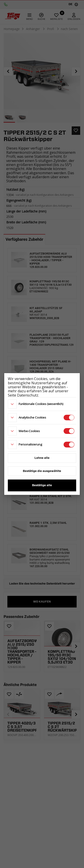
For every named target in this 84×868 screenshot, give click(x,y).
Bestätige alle (42, 485)
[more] (12, 404)
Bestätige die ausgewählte (42, 471)
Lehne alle (42, 458)
